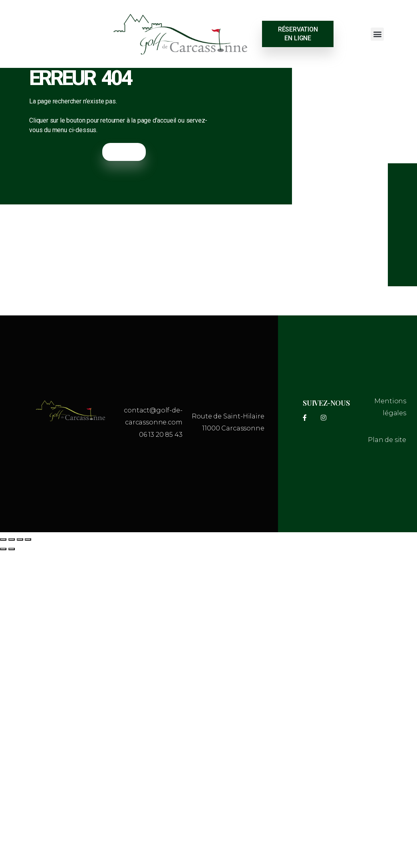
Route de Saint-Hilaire (228, 416)
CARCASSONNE (50, 34)
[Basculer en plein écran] (12, 539)
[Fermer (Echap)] (28, 539)
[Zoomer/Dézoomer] (3, 539)
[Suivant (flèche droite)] (12, 549)
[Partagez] (20, 539)
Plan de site (387, 440)
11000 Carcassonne (233, 428)
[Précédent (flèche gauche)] (3, 549)
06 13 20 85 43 (161, 435)
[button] (377, 34)
